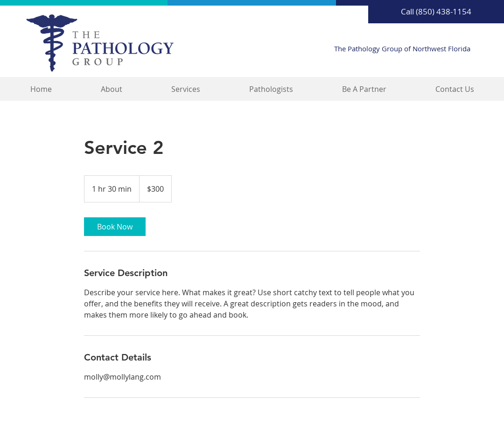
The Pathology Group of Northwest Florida (402, 49)
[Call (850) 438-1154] (436, 12)
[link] (115, 227)
